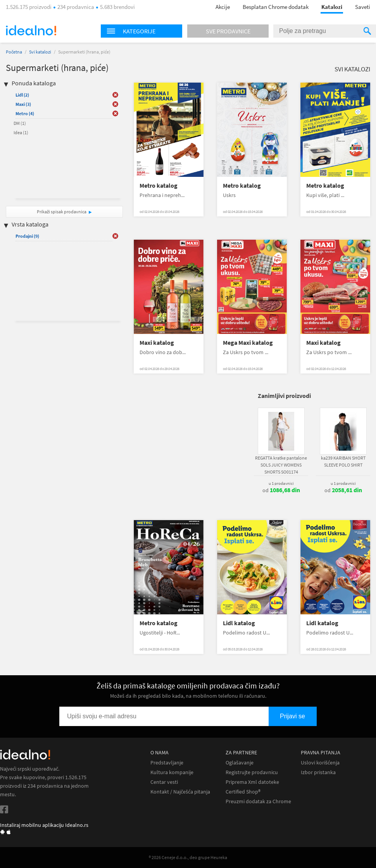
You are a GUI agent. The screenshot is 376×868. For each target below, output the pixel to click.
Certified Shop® (243, 792)
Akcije (223, 7)
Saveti (363, 7)
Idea (21, 132)
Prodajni (27, 236)
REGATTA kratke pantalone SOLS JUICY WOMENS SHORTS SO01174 (281, 465)
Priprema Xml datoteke (252, 782)
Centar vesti (164, 782)
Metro (25, 113)
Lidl (22, 95)
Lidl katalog (239, 623)
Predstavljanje (167, 763)
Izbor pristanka (318, 772)
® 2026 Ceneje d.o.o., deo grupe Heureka (188, 857)
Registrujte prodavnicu (252, 772)
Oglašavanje (240, 763)
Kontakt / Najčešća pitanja (180, 792)
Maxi (23, 104)
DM (20, 123)
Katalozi (332, 7)
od (281, 490)
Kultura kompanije (172, 772)
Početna (14, 52)
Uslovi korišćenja (320, 763)
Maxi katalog (157, 343)
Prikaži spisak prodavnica (62, 212)
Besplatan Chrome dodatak (276, 7)
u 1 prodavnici (281, 483)
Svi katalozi (40, 52)
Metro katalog (159, 186)
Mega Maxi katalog (248, 343)
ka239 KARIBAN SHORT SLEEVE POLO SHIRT (343, 461)
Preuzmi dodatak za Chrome (258, 801)
